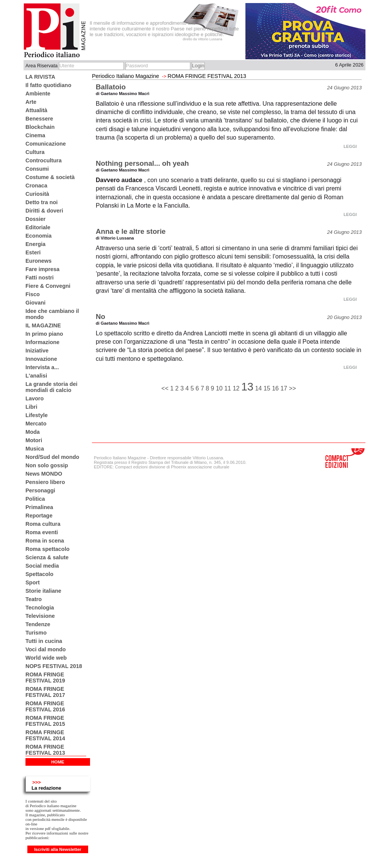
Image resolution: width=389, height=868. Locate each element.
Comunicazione (46, 144)
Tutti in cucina (44, 641)
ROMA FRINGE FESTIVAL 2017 (45, 692)
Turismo (36, 633)
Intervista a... (42, 367)
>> (292, 388)
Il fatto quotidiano (48, 85)
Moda (33, 432)
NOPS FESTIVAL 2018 (54, 666)
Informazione (43, 342)
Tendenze (38, 624)
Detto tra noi (42, 202)
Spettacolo (40, 574)
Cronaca (36, 186)
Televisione (40, 616)
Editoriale (38, 227)
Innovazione (41, 359)
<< (166, 388)
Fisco (33, 294)
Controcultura (43, 160)
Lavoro (35, 398)
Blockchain (40, 127)
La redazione (46, 788)
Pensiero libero (45, 482)
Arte (31, 102)
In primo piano (44, 334)
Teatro (34, 599)
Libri (31, 407)
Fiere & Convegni (48, 286)
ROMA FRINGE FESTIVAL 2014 (45, 735)
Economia (39, 236)
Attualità (36, 110)
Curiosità (37, 194)
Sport (33, 582)
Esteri (33, 252)
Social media (42, 566)
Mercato (36, 424)
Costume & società (50, 177)
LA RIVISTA (40, 77)
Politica (35, 499)
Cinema (35, 135)
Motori (34, 440)
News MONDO (44, 474)
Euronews (39, 261)
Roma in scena (45, 541)
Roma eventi (42, 532)
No (100, 317)
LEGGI (350, 146)
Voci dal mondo (46, 649)
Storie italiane (43, 591)
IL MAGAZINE (43, 325)
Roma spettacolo (47, 549)
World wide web (46, 658)
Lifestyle (36, 415)
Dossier (36, 219)
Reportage (39, 516)
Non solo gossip (47, 465)
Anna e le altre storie (131, 231)
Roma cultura (43, 524)
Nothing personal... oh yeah (142, 163)
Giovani (36, 303)
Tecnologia (40, 608)
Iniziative (37, 351)
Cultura (35, 152)
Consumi (37, 169)
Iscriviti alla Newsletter (58, 849)
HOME (58, 762)
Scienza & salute (47, 557)
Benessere (39, 119)
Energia (36, 244)
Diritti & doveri (44, 211)
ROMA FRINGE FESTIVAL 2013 (45, 750)
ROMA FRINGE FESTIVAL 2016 (45, 706)
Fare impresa (43, 269)
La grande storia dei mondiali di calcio (51, 387)
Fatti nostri (40, 278)
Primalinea (39, 507)
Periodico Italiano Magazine (126, 76)
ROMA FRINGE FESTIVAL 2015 (45, 721)
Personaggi (40, 490)
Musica (35, 449)
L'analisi (36, 376)
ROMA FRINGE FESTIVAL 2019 (45, 678)
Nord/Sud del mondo (52, 457)
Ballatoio (111, 87)
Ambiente (38, 94)
